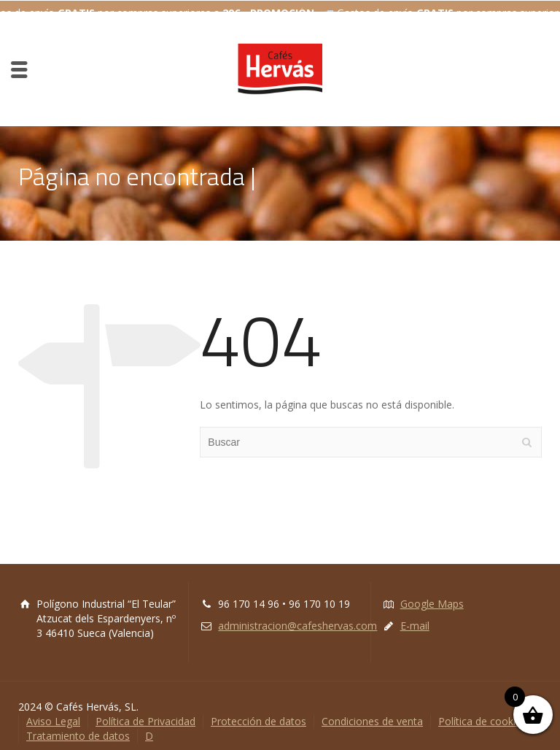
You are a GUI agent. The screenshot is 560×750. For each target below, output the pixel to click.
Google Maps (432, 595)
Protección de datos (258, 712)
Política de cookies (482, 712)
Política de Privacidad (145, 712)
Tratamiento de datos (78, 727)
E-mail (415, 617)
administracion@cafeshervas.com (297, 617)
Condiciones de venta (372, 712)
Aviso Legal (53, 712)
